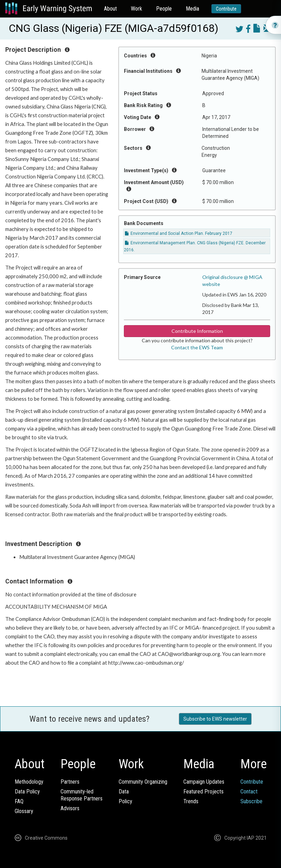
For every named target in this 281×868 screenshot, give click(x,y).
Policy (125, 801)
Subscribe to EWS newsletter (215, 719)
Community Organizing (143, 782)
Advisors (70, 808)
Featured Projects (203, 792)
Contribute (226, 9)
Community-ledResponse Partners (82, 795)
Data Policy (27, 792)
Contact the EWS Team (197, 347)
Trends (191, 801)
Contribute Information (197, 331)
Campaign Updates (204, 782)
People (164, 9)
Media (192, 9)
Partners (70, 782)
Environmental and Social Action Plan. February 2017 (179, 233)
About (110, 9)
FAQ (19, 801)
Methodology (29, 782)
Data (124, 792)
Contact (249, 792)
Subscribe (251, 801)
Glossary (24, 811)
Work (136, 9)
